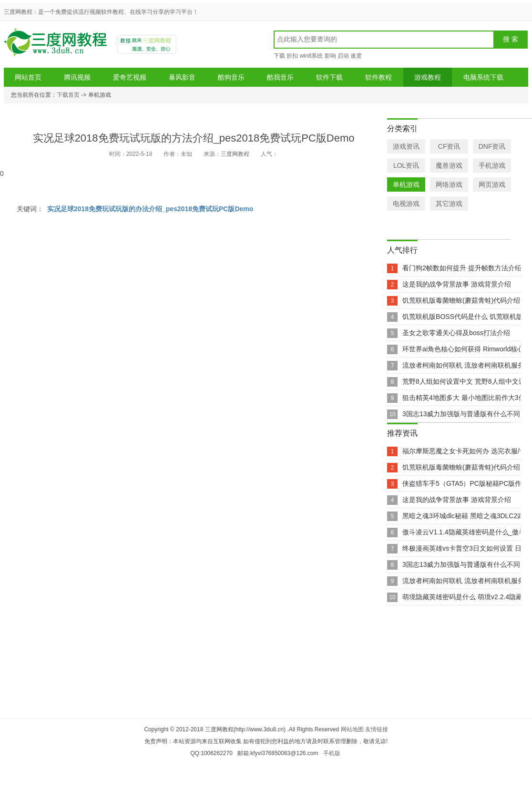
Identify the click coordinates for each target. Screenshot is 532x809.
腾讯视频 (77, 77)
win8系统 (312, 56)
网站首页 (28, 77)
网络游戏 (449, 184)
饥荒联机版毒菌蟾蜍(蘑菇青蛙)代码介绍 (461, 300)
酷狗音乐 (231, 77)
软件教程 (379, 77)
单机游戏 (406, 184)
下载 (279, 56)
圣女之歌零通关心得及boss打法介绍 (456, 333)
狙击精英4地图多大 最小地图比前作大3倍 (464, 398)
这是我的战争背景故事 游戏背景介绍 (457, 284)
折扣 (292, 56)
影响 (330, 56)
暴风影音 (182, 77)
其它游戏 (449, 204)
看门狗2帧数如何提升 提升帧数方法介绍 (462, 268)
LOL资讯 (406, 165)
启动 (343, 56)
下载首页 (68, 95)
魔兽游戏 (449, 165)
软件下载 (329, 77)
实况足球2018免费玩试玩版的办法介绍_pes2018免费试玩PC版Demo (150, 209)
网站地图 (352, 729)
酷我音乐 (280, 77)
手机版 (332, 753)
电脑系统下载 (483, 77)
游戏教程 (428, 77)
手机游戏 (492, 165)
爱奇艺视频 (130, 77)
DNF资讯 (492, 146)
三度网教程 (57, 46)
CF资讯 (449, 146)
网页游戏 (492, 184)
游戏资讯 (406, 146)
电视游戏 (406, 204)
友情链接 (377, 729)
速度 (356, 56)
